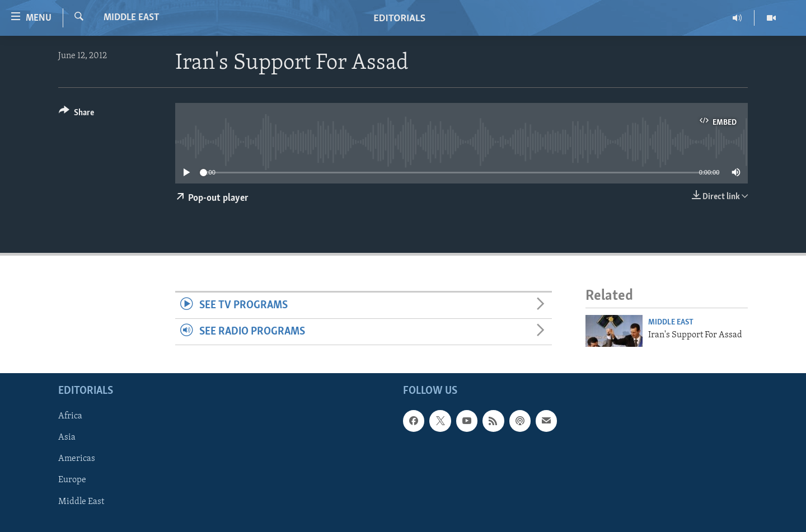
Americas (77, 459)
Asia (67, 437)
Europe (72, 480)
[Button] (76, 114)
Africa (70, 416)
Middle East (132, 18)
